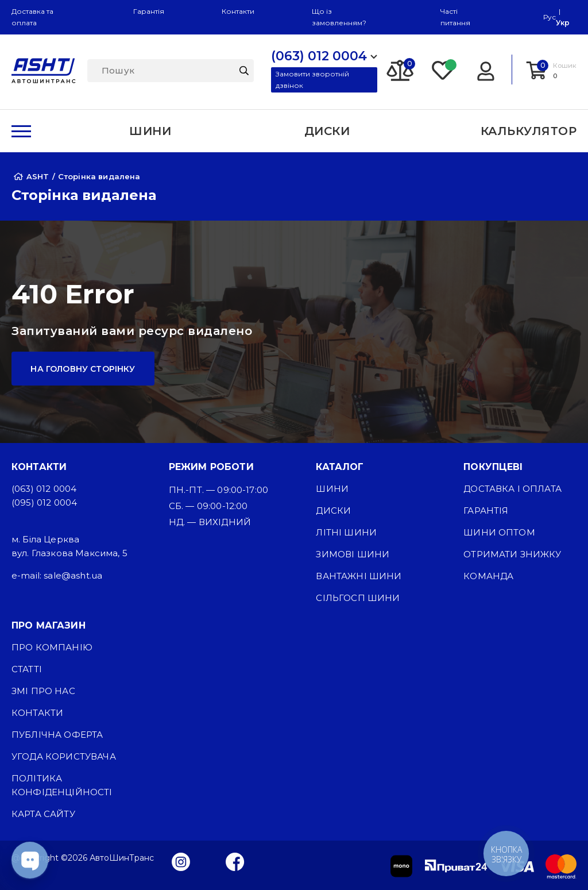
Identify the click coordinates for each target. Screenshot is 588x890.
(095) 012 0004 (44, 502)
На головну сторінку (83, 369)
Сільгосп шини (358, 598)
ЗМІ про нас (43, 691)
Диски (333, 511)
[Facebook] (235, 861)
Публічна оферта (57, 735)
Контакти (238, 11)
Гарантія (149, 11)
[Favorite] (443, 70)
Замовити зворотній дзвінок (312, 80)
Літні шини (346, 532)
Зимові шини (353, 554)
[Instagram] (181, 861)
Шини (332, 489)
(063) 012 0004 (44, 489)
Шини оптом (499, 532)
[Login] (486, 70)
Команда (488, 576)
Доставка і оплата (512, 489)
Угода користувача (64, 756)
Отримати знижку (512, 554)
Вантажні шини (359, 576)
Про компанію (52, 647)
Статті (27, 669)
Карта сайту (43, 814)
